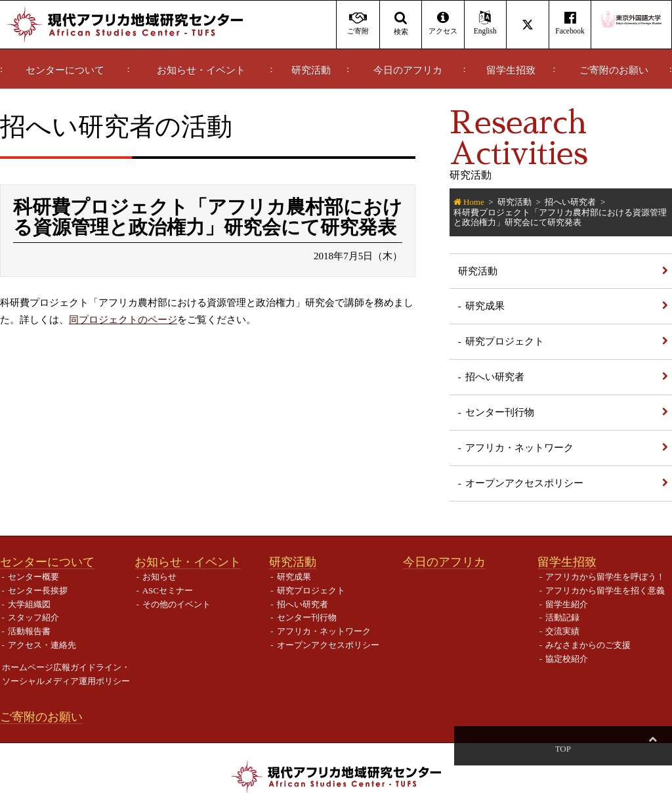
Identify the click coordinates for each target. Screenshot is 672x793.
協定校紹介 (567, 659)
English (485, 23)
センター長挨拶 (38, 590)
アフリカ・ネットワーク (519, 447)
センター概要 (33, 577)
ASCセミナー (168, 590)
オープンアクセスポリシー (524, 483)
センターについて (65, 70)
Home (474, 202)
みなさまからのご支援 (588, 645)
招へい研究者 (570, 202)
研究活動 (311, 70)
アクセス (443, 23)
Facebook (570, 23)
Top (652, 749)
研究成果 (485, 306)
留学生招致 (511, 70)
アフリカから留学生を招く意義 (605, 590)
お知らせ (159, 577)
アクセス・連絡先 (42, 645)
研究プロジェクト (505, 341)
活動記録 (562, 617)
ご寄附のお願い (614, 70)
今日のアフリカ (408, 70)
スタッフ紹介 (33, 617)
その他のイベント (177, 604)
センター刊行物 (500, 412)
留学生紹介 (567, 604)
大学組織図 (29, 604)
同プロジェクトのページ (123, 319)
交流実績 (562, 631)
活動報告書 (29, 631)
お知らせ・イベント (201, 70)
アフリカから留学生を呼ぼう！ (605, 577)
